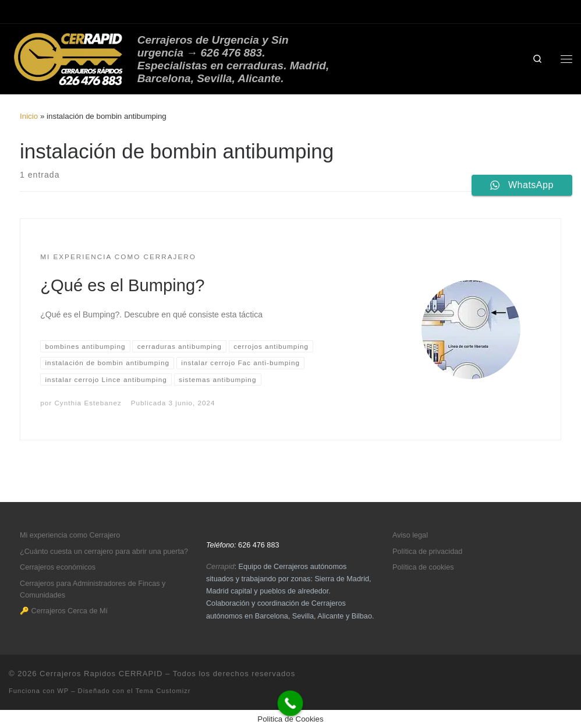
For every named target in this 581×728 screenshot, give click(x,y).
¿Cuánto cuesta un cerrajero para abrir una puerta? (104, 552)
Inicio (29, 116)
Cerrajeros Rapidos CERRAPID (101, 674)
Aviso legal (410, 535)
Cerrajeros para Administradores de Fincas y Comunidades (93, 589)
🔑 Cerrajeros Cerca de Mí (64, 611)
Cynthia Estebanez (88, 403)
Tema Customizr (163, 691)
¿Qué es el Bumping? (122, 285)
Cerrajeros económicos (58, 567)
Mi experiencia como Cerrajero (70, 535)
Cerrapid (220, 567)
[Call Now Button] (290, 704)
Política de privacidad (427, 552)
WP (63, 691)
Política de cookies (423, 567)
